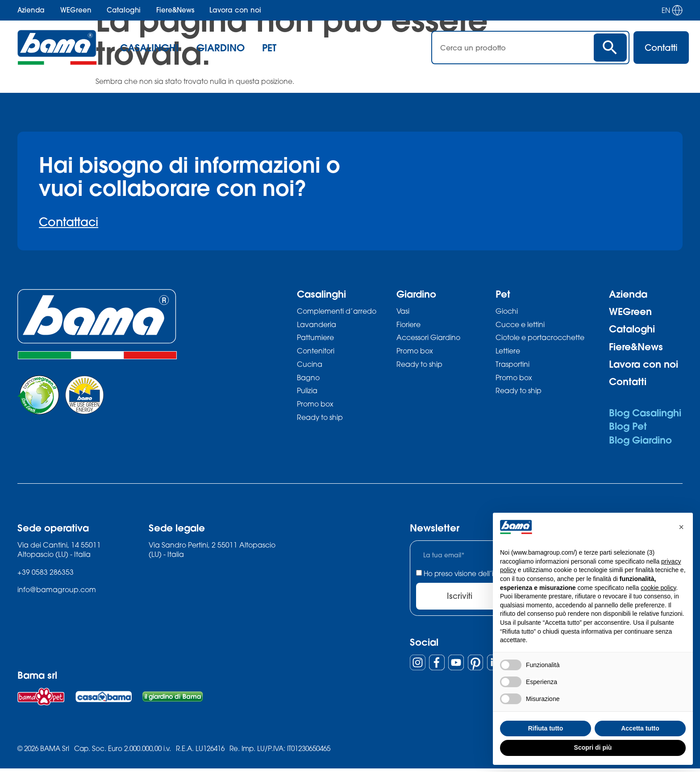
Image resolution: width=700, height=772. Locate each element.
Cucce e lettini (520, 325)
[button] (681, 527)
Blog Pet (628, 426)
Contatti (628, 381)
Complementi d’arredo (337, 311)
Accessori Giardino (428, 338)
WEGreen (76, 10)
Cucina (310, 366)
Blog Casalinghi (645, 413)
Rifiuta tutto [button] (546, 728)
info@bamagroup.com (57, 590)
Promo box (315, 406)
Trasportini (512, 366)
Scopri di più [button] (593, 747)
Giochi (507, 311)
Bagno (308, 379)
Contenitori (316, 352)
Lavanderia (317, 325)
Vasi (403, 311)
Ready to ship (320, 420)
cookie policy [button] (658, 588)
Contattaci (69, 222)
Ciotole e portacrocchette (540, 338)
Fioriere (408, 325)
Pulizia (307, 393)
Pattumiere (315, 338)
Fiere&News (175, 10)
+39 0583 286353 (46, 572)
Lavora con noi (235, 10)
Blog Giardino (640, 440)
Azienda (31, 10)
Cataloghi (124, 10)
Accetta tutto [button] (640, 728)
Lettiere (508, 352)
